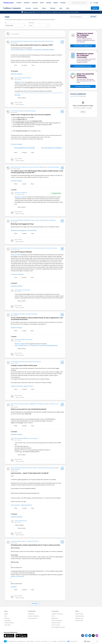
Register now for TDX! (29, 12)
